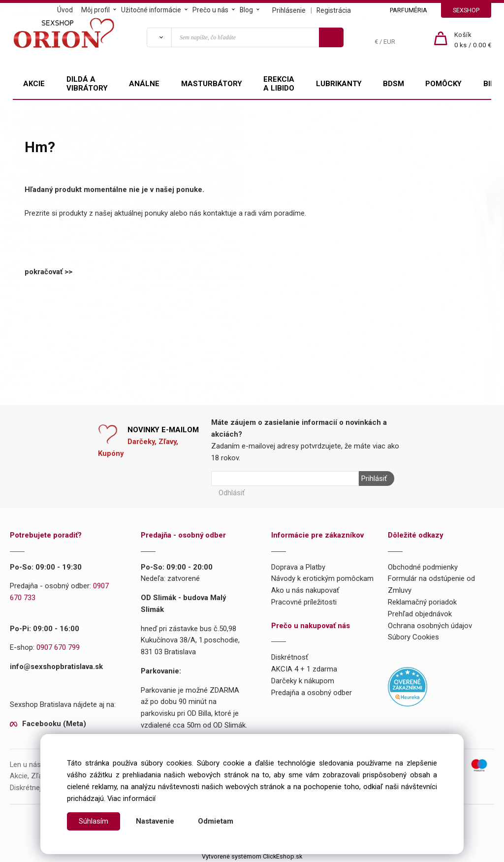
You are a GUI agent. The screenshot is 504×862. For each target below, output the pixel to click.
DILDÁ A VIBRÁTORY (87, 84)
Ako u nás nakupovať (305, 590)
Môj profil (95, 10)
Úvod (65, 10)
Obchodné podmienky (423, 567)
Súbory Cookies (413, 637)
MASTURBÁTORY (212, 84)
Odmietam (216, 821)
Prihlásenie (289, 10)
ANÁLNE (144, 84)
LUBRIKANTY (339, 84)
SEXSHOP (466, 10)
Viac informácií (131, 798)
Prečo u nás (210, 10)
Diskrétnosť (290, 657)
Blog (246, 10)
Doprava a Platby (298, 567)
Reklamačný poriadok (422, 602)
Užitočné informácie (151, 10)
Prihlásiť (374, 479)
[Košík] (473, 40)
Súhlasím (94, 821)
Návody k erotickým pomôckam (322, 578)
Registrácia (334, 10)
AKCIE (34, 84)
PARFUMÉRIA (409, 10)
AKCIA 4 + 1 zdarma (304, 669)
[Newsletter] (285, 479)
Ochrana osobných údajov (430, 625)
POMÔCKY (443, 84)
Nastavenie (155, 821)
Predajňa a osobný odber (312, 693)
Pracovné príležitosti (304, 602)
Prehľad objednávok (420, 614)
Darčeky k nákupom (303, 681)
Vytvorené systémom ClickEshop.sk (252, 856)
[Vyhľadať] (159, 37)
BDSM (394, 84)
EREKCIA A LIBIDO (279, 84)
